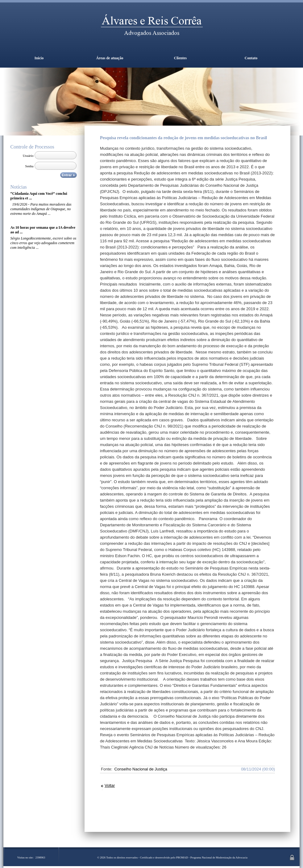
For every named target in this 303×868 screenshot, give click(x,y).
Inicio (39, 58)
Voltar (110, 785)
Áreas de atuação (110, 58)
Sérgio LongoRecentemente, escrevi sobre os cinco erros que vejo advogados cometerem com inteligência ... (44, 243)
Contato (251, 58)
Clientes (180, 58)
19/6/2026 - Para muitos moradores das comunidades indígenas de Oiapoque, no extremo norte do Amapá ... (41, 209)
